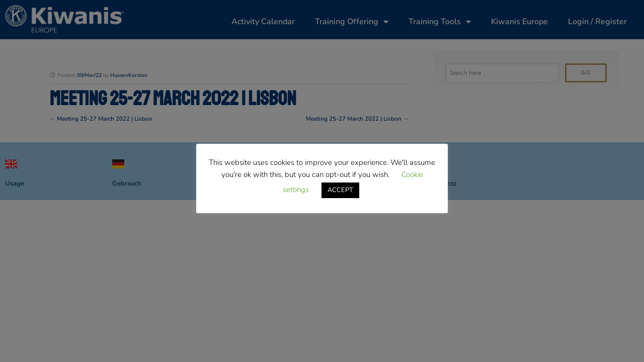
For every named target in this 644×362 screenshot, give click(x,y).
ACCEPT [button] (340, 190)
